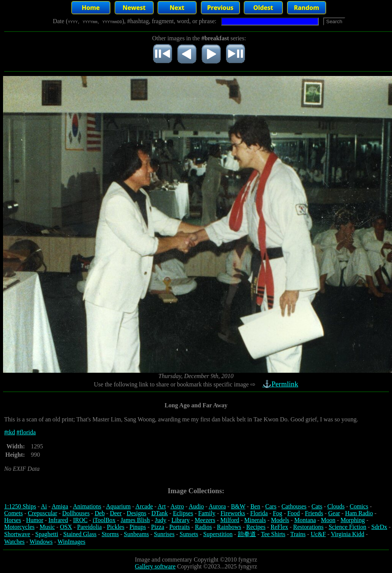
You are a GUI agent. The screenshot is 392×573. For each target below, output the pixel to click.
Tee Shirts (273, 534)
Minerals (255, 520)
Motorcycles (19, 527)
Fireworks (233, 513)
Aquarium (118, 506)
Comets (13, 513)
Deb (100, 513)
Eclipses (183, 513)
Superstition (218, 534)
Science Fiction (347, 527)
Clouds (336, 506)
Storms (110, 534)
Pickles (115, 527)
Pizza (158, 527)
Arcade (144, 506)
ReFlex (279, 527)
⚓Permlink (281, 384)
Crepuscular (42, 513)
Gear (334, 513)
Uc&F (318, 534)
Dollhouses (76, 513)
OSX (66, 527)
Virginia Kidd (348, 534)
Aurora (217, 506)
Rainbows (229, 527)
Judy (161, 520)
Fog (277, 513)
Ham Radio (359, 513)
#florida (26, 432)
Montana (305, 520)
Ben (255, 506)
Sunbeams (136, 534)
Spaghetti (47, 534)
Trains (298, 534)
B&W (238, 506)
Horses (13, 520)
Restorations (308, 527)
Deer (116, 513)
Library (180, 520)
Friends (314, 513)
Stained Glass (80, 534)
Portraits (180, 527)
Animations (87, 506)
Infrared (58, 520)
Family (207, 513)
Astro (177, 506)
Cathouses (294, 506)
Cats (317, 506)
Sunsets (189, 534)
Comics (359, 506)
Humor (35, 520)
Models (280, 520)
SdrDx (379, 527)
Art (162, 506)
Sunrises (164, 534)
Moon (328, 520)
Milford (230, 520)
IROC (80, 520)
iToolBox (104, 520)
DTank (159, 513)
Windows (41, 542)
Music (47, 527)
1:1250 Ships (20, 506)
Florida (259, 513)
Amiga (60, 506)
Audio (196, 506)
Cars (271, 506)
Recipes (256, 527)
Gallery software (155, 566)
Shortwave (17, 534)
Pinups (138, 527)
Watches (14, 542)
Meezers (205, 520)
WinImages (72, 542)
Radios (203, 527)
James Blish (135, 520)
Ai (44, 506)
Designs (137, 513)
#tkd (9, 432)
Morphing (352, 520)
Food (293, 513)
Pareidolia (89, 527)
